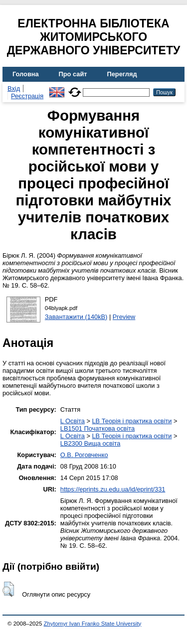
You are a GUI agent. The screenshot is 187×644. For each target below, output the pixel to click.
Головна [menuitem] (26, 74)
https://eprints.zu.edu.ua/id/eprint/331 (113, 489)
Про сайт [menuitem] (73, 74)
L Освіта (73, 421)
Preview (124, 317)
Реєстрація (27, 96)
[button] (8, 589)
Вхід (14, 88)
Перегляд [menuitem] (122, 74)
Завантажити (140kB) (76, 317)
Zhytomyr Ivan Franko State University (93, 624)
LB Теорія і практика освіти (132, 421)
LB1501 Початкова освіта (97, 428)
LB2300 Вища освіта (91, 443)
